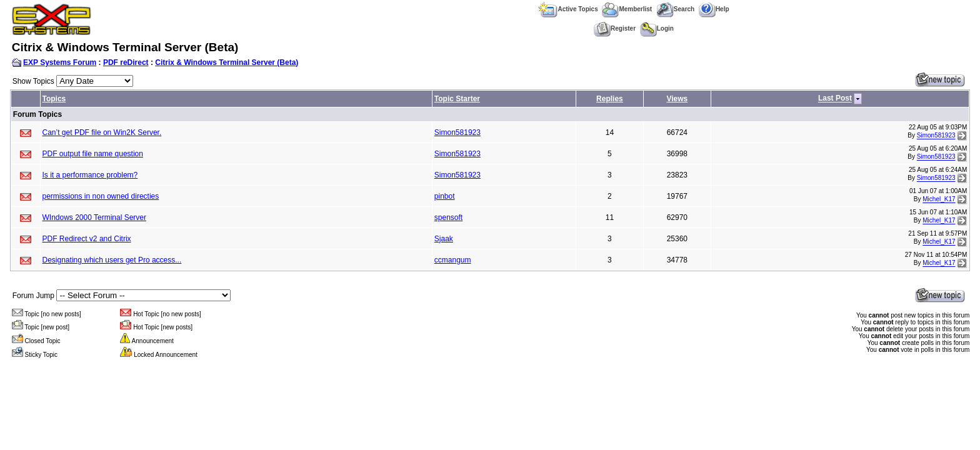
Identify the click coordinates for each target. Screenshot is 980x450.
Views (677, 99)
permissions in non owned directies (101, 196)
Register (615, 28)
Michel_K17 (939, 200)
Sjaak (444, 239)
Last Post (835, 99)
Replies (610, 99)
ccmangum (453, 260)
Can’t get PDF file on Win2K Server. (102, 132)
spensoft (448, 217)
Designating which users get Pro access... (112, 260)
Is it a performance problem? (90, 175)
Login (657, 28)
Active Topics (568, 9)
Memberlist (627, 9)
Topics (54, 99)
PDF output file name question (93, 154)
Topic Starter (457, 99)
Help (714, 9)
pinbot (445, 196)
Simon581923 (457, 132)
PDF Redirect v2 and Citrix (87, 239)
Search (675, 9)
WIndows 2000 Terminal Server (95, 217)
